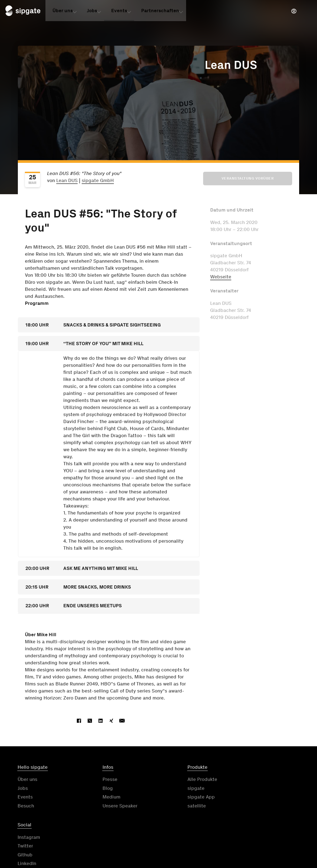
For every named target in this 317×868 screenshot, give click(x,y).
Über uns (63, 12)
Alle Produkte (177, 780)
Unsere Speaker (107, 806)
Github (242, 797)
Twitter (242, 789)
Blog (95, 789)
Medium (99, 797)
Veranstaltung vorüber (248, 178)
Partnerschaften (160, 12)
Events (119, 12)
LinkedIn (244, 806)
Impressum (222, 834)
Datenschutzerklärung (168, 834)
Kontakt (90, 834)
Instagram (245, 780)
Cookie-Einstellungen (276, 834)
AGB (121, 834)
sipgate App (176, 797)
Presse (97, 780)
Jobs (92, 12)
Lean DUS (67, 180)
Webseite (221, 277)
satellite (171, 806)
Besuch (26, 806)
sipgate (171, 789)
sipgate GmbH (98, 180)
